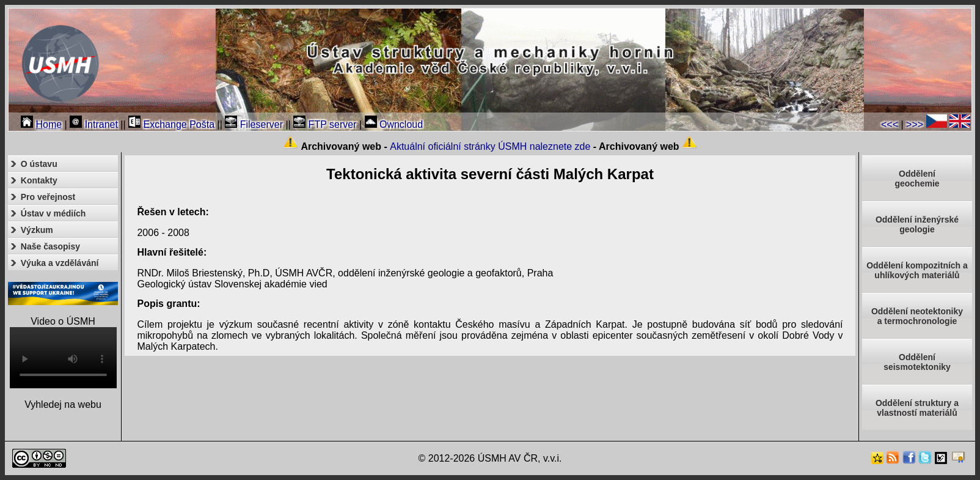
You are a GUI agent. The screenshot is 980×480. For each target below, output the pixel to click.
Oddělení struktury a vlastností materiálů (917, 408)
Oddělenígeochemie (917, 179)
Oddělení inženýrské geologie (917, 224)
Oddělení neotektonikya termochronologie (917, 316)
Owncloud (394, 124)
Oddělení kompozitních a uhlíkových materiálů (917, 270)
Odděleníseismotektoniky (917, 362)
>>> (915, 124)
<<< (890, 124)
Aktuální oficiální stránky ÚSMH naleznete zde (490, 146)
